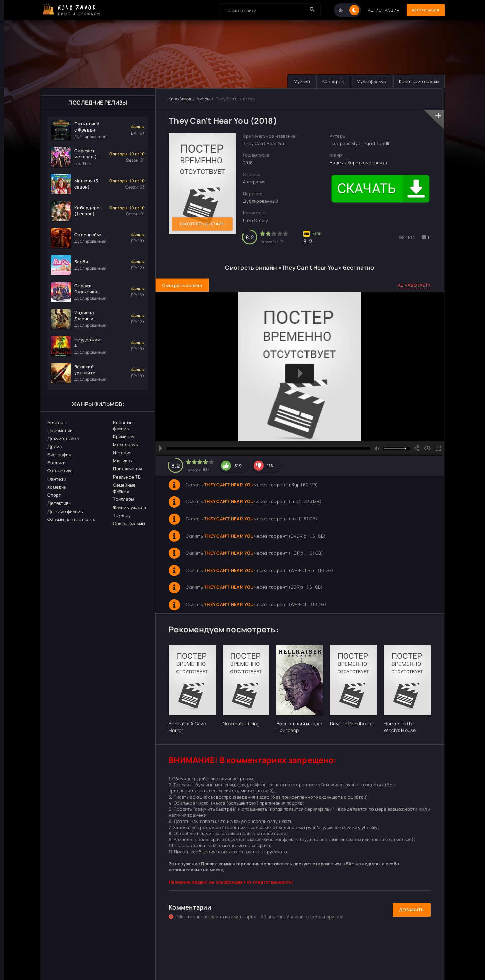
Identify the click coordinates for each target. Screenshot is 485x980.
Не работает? (414, 285)
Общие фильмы (129, 523)
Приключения (127, 469)
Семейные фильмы (124, 488)
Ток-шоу (122, 515)
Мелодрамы (126, 444)
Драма (55, 446)
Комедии (57, 487)
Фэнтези (57, 479)
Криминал (123, 436)
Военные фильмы (123, 425)
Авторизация (421, 10)
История (122, 453)
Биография (59, 455)
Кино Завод (180, 99)
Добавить (412, 910)
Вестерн (57, 422)
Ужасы (203, 99)
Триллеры (123, 499)
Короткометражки (418, 81)
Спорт (54, 495)
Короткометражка (367, 163)
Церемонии (60, 430)
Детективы (59, 503)
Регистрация (375, 10)
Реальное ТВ (127, 477)
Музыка (296, 81)
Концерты (329, 81)
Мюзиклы (123, 461)
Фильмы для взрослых (71, 519)
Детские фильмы (66, 511)
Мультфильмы (369, 81)
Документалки (63, 438)
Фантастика (60, 471)
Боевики (56, 463)
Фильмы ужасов (130, 507)
